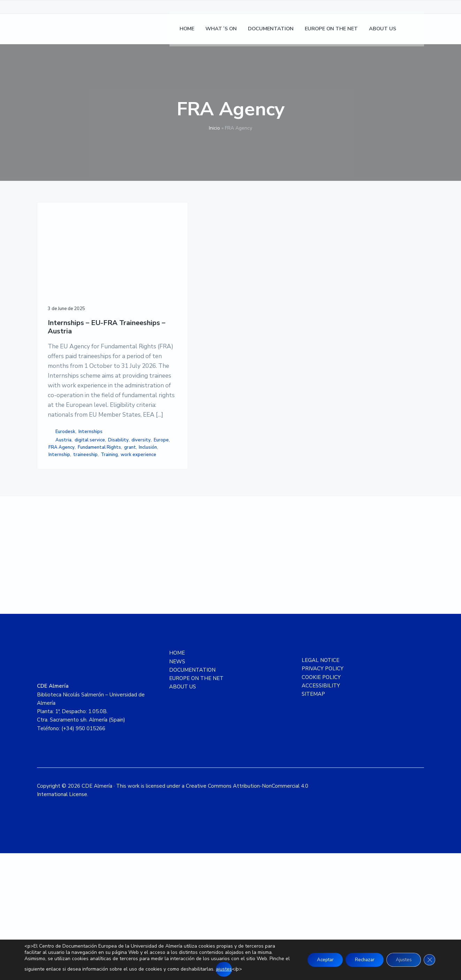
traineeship (61, 571)
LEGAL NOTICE (320, 787)
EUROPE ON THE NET (196, 805)
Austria (63, 534)
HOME (177, 780)
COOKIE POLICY (321, 804)
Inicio (214, 128)
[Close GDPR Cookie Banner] (429, 960)
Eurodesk (65, 526)
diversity (82, 542)
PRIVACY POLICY (323, 795)
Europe (102, 542)
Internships (90, 526)
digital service (90, 534)
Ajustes (401, 960)
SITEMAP (313, 821)
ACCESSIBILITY (321, 812)
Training (85, 571)
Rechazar (358, 960)
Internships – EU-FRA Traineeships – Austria (79, 292)
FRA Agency (62, 549)
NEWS (177, 788)
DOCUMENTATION (192, 797)
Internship (81, 564)
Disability (59, 542)
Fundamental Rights (70, 556)
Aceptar (315, 960)
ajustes (245, 969)
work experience (66, 578)
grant (101, 556)
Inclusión (58, 564)
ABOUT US (183, 813)
